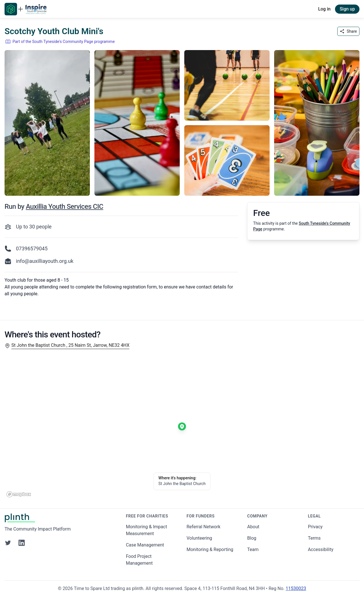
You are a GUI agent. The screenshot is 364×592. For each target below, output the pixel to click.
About (253, 527)
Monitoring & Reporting (210, 549)
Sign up (347, 9)
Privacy (315, 527)
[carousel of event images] (182, 119)
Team (253, 549)
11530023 (296, 588)
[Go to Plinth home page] (11, 9)
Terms (314, 538)
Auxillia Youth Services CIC (65, 207)
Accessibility (321, 549)
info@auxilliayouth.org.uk (45, 261)
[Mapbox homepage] (19, 494)
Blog (252, 538)
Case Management (145, 545)
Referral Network (203, 527)
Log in (324, 9)
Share (348, 31)
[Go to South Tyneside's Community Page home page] (36, 9)
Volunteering (199, 538)
